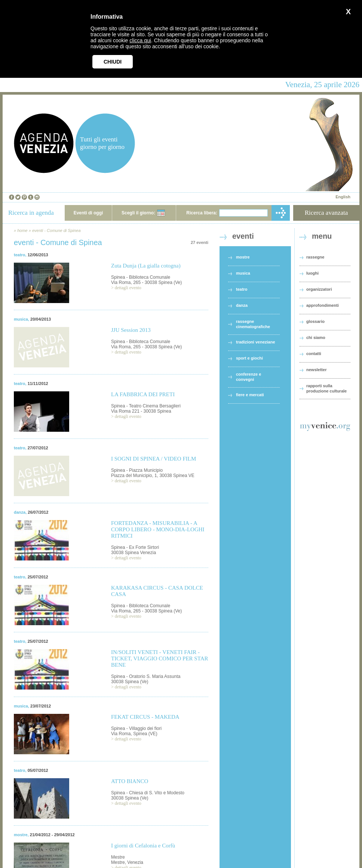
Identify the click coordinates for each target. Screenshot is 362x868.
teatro (20, 255)
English (343, 197)
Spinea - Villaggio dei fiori (136, 728)
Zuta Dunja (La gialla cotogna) (146, 266)
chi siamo (316, 337)
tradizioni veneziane (256, 342)
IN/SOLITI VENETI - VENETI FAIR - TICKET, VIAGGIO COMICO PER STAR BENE (160, 658)
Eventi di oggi (88, 213)
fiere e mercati (250, 395)
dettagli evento (128, 288)
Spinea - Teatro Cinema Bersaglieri (146, 406)
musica (21, 319)
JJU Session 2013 (131, 330)
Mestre (118, 857)
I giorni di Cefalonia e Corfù (143, 846)
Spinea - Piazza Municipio (137, 470)
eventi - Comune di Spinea (56, 230)
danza (20, 512)
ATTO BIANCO (130, 781)
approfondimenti (323, 305)
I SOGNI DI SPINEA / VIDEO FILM (154, 459)
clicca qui (140, 40)
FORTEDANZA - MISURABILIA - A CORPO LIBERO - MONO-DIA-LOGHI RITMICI (158, 529)
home (22, 230)
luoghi (312, 273)
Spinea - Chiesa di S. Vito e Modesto (148, 793)
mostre (21, 835)
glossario (315, 321)
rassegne (315, 257)
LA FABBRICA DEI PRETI (143, 394)
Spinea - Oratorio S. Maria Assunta (146, 676)
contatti (314, 354)
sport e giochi (249, 358)
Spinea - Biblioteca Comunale (141, 277)
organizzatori (319, 289)
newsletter (316, 370)
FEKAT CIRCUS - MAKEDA (145, 717)
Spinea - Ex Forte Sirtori (135, 547)
